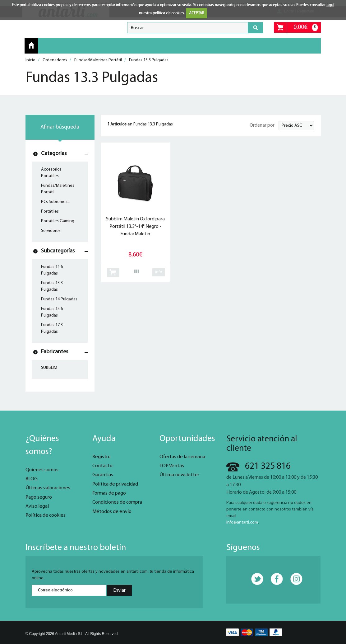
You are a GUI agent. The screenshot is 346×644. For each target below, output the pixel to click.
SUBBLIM (49, 368)
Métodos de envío (112, 512)
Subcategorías (58, 251)
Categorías (54, 154)
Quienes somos (42, 470)
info (159, 272)
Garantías (103, 475)
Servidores (51, 231)
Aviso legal (37, 506)
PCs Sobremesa (55, 202)
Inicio (31, 45)
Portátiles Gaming (58, 221)
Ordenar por (262, 125)
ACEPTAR (197, 13)
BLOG (32, 479)
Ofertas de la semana (182, 457)
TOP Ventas (172, 466)
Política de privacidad (115, 484)
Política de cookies (46, 515)
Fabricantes (55, 352)
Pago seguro (39, 497)
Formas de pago (109, 493)
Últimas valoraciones (48, 488)
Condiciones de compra (117, 502)
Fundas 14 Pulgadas (59, 299)
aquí (330, 5)
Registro (101, 457)
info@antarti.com (242, 522)
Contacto (102, 466)
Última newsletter (179, 475)
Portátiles (50, 212)
